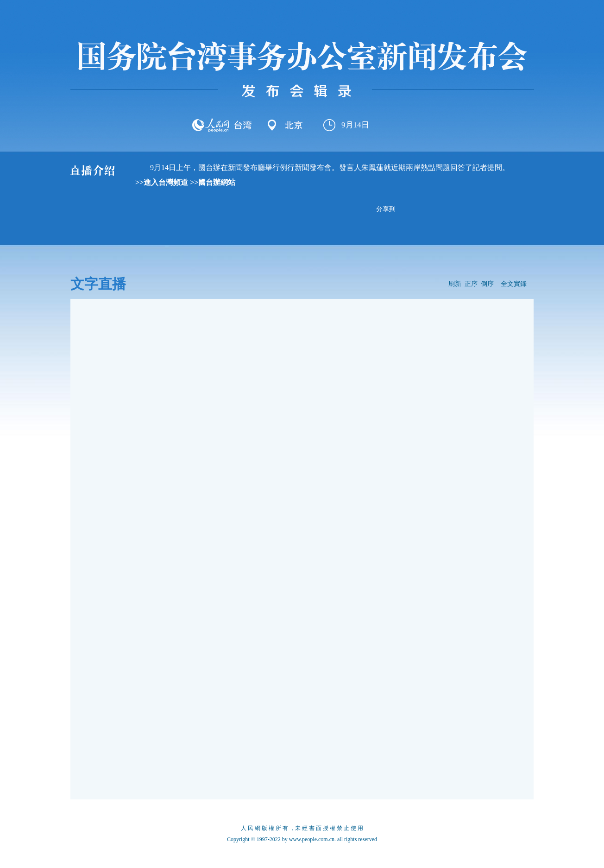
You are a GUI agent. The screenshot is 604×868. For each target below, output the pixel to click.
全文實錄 (514, 284)
